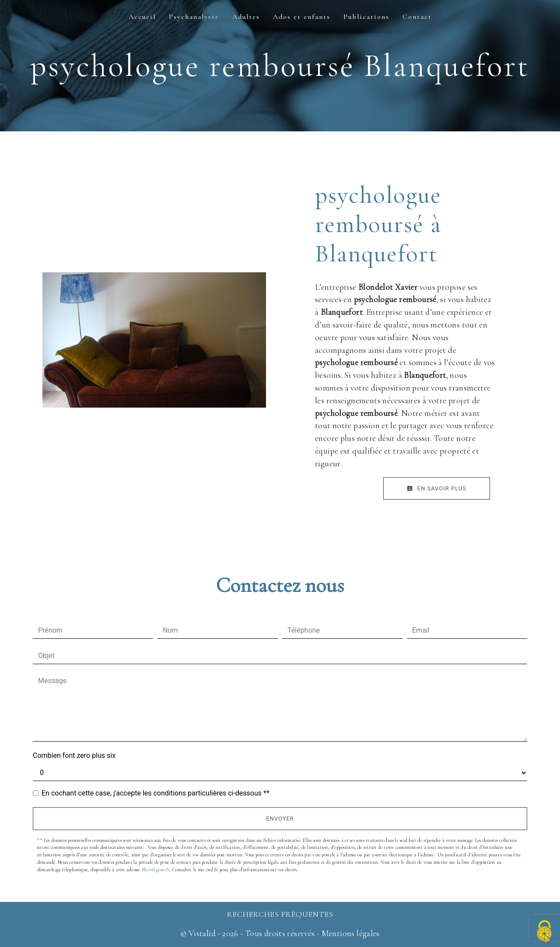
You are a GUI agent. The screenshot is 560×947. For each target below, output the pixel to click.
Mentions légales (350, 933)
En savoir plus (437, 488)
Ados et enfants (302, 17)
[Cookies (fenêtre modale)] (545, 932)
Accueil (142, 17)
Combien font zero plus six (74, 755)
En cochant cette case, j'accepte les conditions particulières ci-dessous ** (156, 793)
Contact (417, 17)
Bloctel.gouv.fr (156, 870)
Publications (366, 17)
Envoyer (280, 819)
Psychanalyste (194, 17)
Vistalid (202, 933)
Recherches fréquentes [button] (280, 914)
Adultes (246, 17)
